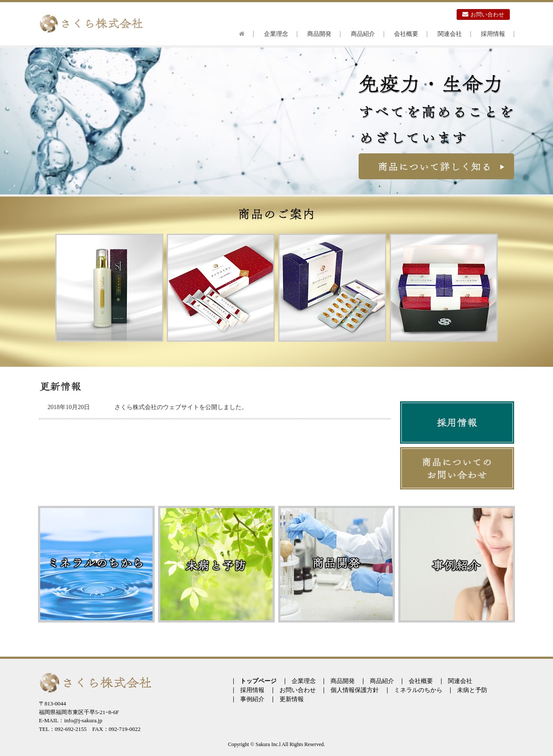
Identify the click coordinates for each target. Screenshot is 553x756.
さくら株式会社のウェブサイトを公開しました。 (181, 407)
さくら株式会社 (91, 24)
